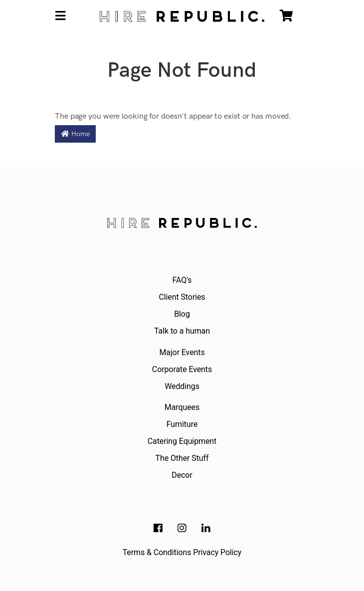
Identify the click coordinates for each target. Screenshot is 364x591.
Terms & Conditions (157, 552)
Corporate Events (182, 369)
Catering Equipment (182, 441)
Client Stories (182, 297)
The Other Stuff (182, 458)
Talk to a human (182, 331)
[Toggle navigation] (60, 16)
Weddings (182, 386)
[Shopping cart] (286, 16)
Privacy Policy (217, 552)
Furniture (182, 424)
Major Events (182, 352)
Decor (182, 475)
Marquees (182, 407)
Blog (182, 314)
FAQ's (182, 280)
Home (75, 134)
